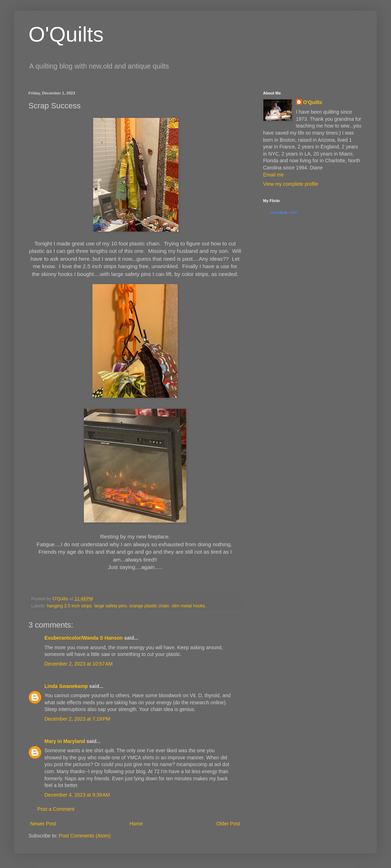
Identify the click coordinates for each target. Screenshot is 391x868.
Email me (273, 175)
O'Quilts (66, 34)
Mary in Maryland (65, 741)
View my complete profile (291, 184)
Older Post (228, 824)
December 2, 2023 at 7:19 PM (77, 719)
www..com (284, 212)
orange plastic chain (149, 606)
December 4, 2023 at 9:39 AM (77, 795)
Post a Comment (56, 809)
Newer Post (43, 824)
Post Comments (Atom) (85, 836)
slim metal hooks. (189, 606)
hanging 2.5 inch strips (69, 606)
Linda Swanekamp (66, 686)
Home (136, 824)
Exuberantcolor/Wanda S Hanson (84, 638)
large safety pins (111, 606)
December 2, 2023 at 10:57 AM (79, 664)
